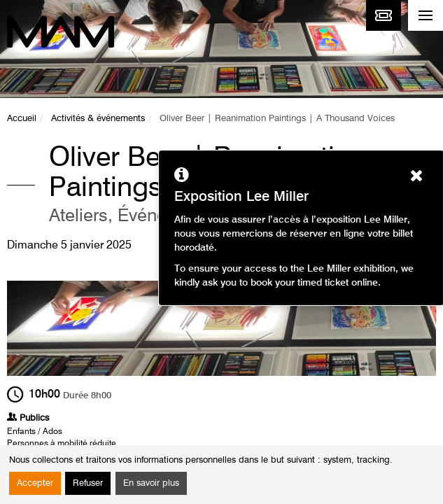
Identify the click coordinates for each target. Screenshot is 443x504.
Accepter (35, 483)
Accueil (22, 119)
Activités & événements (98, 119)
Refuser (88, 483)
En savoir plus (151, 483)
